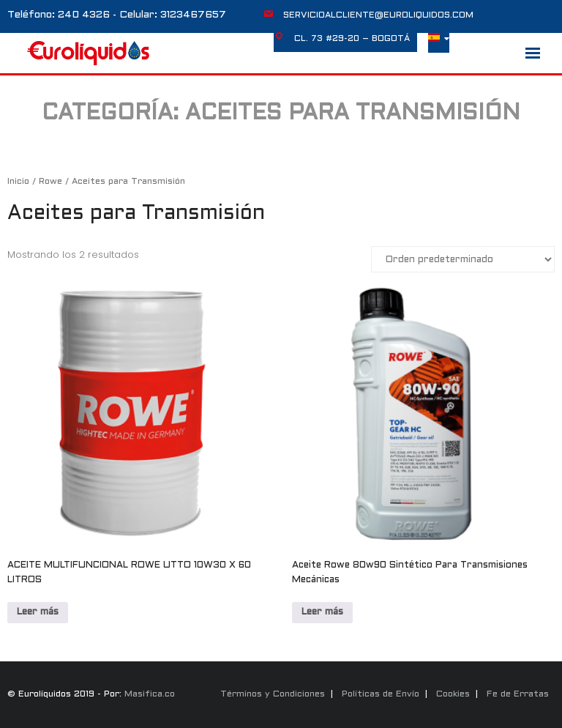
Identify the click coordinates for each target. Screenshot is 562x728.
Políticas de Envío (381, 694)
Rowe (50, 182)
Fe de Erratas (518, 694)
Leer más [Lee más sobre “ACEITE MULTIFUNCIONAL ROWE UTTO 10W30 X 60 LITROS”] (38, 612)
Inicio (18, 182)
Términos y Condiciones (273, 694)
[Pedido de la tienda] (463, 259)
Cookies (453, 694)
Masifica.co (150, 694)
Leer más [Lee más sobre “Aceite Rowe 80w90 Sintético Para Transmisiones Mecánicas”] (322, 612)
